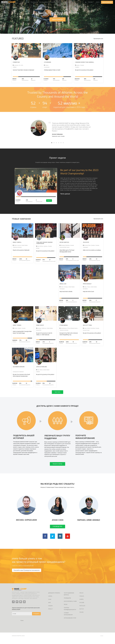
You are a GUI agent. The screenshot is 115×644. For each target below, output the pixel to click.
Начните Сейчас (58, 467)
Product (58, 2)
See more (57, 393)
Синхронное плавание (18, 372)
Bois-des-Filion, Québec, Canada (91, 246)
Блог (69, 2)
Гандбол (77, 67)
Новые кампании (21, 219)
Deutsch (82, 614)
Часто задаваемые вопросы (47, 2)
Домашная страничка (54, 598)
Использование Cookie (70, 623)
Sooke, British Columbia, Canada (91, 329)
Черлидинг (86, 248)
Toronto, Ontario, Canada (19, 329)
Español (82, 604)
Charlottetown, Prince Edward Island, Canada (71, 329)
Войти (98, 2)
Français (82, 601)
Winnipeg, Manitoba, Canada (67, 246)
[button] (9, 17)
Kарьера (50, 611)
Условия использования (68, 619)
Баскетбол (39, 331)
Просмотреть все (98, 39)
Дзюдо (38, 249)
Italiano (81, 617)
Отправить (36, 619)
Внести (50, 201)
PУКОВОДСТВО (57, 531)
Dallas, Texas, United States (90, 287)
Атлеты (27, 2)
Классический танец (64, 248)
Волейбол (85, 289)
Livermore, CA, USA (18, 65)
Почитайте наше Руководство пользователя (27, 575)
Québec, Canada (80, 65)
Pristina (46, 65)
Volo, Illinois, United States (43, 370)
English (81, 598)
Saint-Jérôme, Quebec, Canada (44, 247)
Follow (22, 625)
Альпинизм (47, 67)
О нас (22, 2)
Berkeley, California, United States (45, 329)
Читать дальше (65, 194)
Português (82, 611)
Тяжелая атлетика (17, 248)
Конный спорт (86, 331)
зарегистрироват (107, 2)
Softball (15, 67)
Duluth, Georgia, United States (67, 287)
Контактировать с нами (70, 606)
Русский (82, 607)
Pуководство (34, 2)
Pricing (64, 2)
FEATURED (18, 39)
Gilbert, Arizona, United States (20, 246)
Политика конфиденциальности (70, 614)
